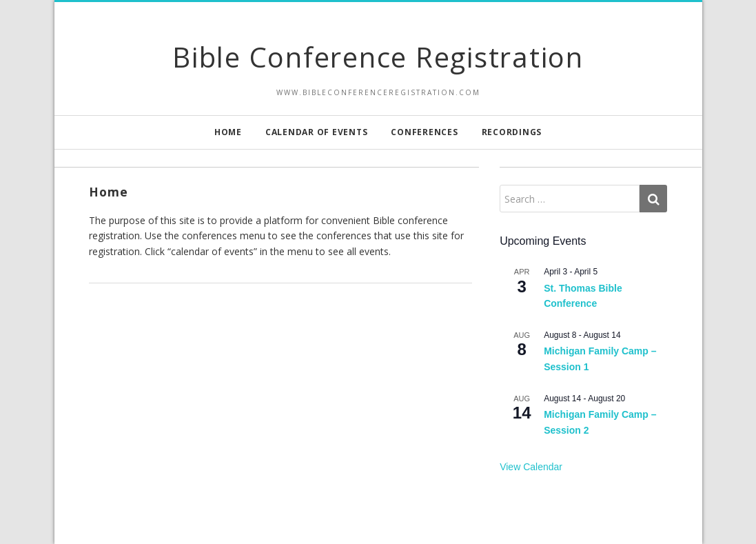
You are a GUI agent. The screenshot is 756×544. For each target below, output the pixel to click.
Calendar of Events (317, 132)
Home (228, 132)
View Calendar (531, 467)
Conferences (424, 132)
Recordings (512, 132)
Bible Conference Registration (378, 57)
